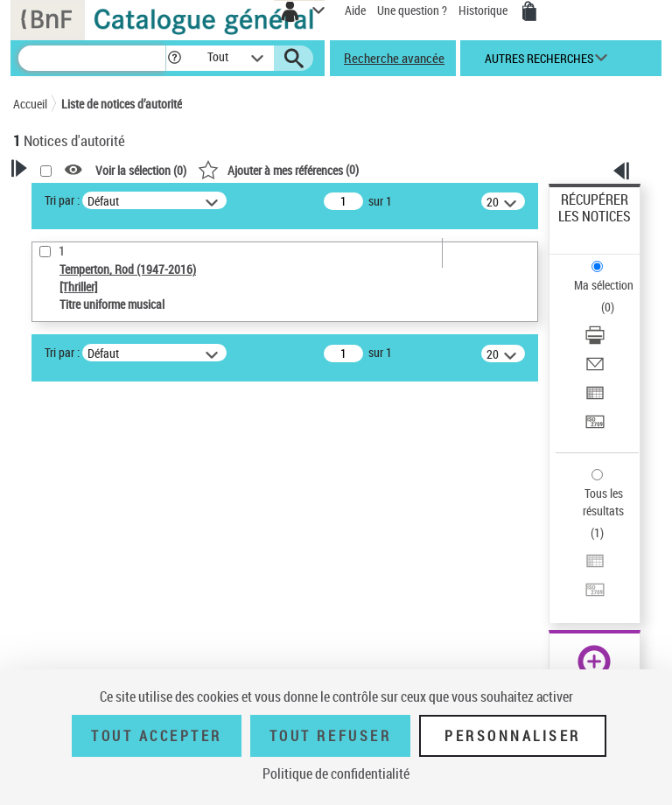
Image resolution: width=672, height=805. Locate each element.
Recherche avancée (394, 58)
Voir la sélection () (141, 170)
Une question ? (412, 10)
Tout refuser (330, 736)
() (278, 169)
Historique (484, 10)
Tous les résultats (603, 502)
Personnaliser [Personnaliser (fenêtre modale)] (513, 736)
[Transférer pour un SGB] (595, 427)
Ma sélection (604, 285)
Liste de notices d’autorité (122, 104)
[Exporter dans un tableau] (595, 399)
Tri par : (62, 200)
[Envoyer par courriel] (595, 370)
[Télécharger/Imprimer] (595, 341)
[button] (175, 58)
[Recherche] (92, 58)
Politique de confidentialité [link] (336, 773)
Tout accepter (157, 736)
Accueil (30, 104)
